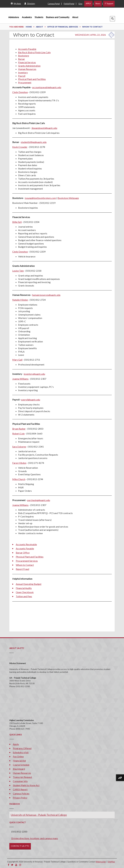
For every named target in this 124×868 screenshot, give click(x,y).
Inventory (23, 72)
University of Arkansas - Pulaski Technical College (39, 815)
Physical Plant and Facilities (32, 79)
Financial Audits (24, 588)
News (98, 4)
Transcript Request (22, 777)
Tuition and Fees (24, 596)
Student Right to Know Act (26, 785)
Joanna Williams (20, 379)
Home (29, 27)
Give (80, 4)
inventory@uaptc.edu (34, 374)
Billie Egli (17, 222)
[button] (112, 19)
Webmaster (101, 862)
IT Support (109, 4)
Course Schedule (21, 765)
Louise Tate (18, 271)
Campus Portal (54, 4)
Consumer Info (20, 781)
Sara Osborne (19, 447)
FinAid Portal (69, 4)
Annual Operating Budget (29, 584)
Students (39, 17)
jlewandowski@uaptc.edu (44, 128)
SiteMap (111, 862)
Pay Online (18, 756)
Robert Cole (18, 433)
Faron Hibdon (19, 463)
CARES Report (20, 789)
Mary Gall (17, 360)
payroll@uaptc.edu (31, 400)
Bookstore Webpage (68, 198)
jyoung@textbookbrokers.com (40, 198)
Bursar (21, 59)
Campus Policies (21, 793)
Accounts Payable (27, 49)
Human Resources (27, 69)
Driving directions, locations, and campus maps (35, 838)
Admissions (14, 17)
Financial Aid (19, 761)
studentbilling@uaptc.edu (34, 142)
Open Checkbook (25, 592)
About (75, 17)
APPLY (88, 4)
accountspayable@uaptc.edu (47, 87)
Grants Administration (29, 66)
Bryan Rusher (19, 429)
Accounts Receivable (26, 544)
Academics (27, 17)
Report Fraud (22, 569)
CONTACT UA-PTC (20, 846)
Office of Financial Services (63, 27)
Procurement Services (27, 561)
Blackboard (19, 769)
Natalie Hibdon (20, 300)
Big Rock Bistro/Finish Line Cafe (34, 52)
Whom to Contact (25, 565)
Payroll (22, 76)
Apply (16, 744)
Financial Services (27, 62)
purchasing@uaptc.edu (39, 500)
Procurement (25, 82)
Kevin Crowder (20, 147)
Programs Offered (22, 748)
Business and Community (58, 17)
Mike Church (19, 479)
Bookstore (24, 56)
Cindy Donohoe (20, 92)
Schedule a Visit (21, 752)
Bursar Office (23, 553)
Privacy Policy (20, 798)
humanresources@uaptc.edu (46, 295)
